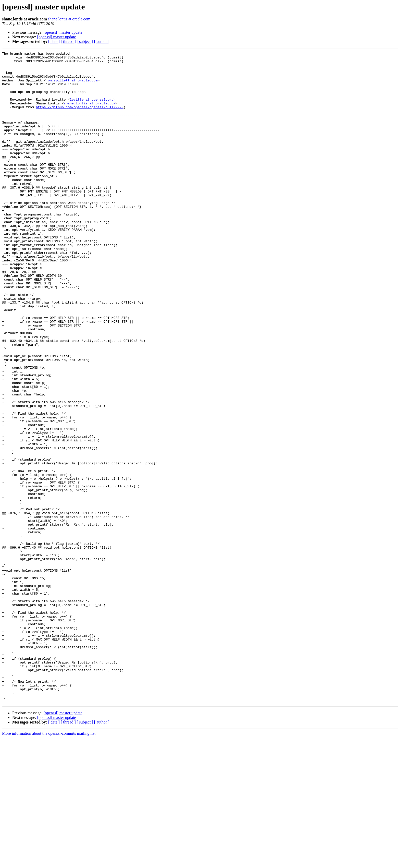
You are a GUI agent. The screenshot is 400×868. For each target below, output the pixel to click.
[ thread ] (68, 41)
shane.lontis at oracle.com (69, 19)
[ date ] (54, 41)
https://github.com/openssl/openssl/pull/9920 (80, 118)
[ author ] (102, 41)
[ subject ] (85, 41)
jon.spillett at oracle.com (72, 86)
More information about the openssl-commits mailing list (49, 864)
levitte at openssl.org (92, 109)
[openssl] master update (63, 32)
